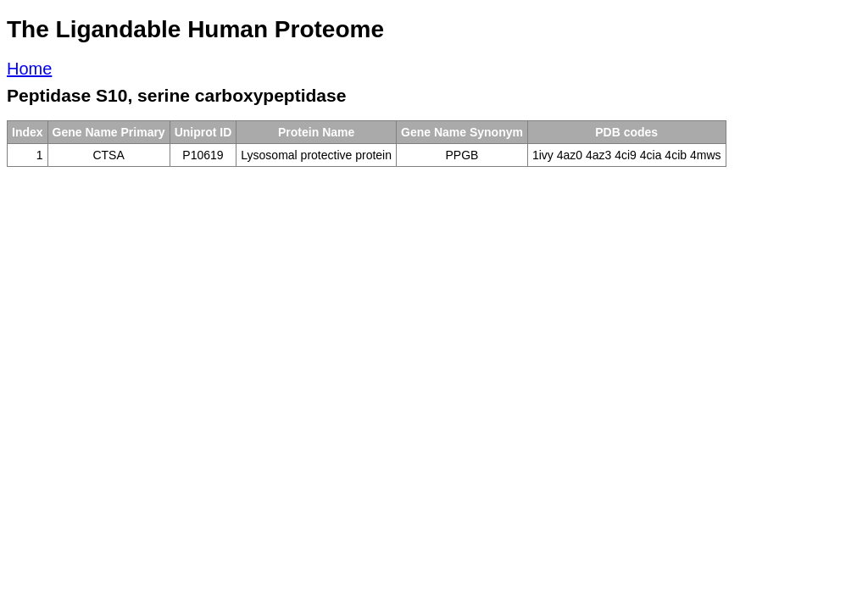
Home (29, 69)
